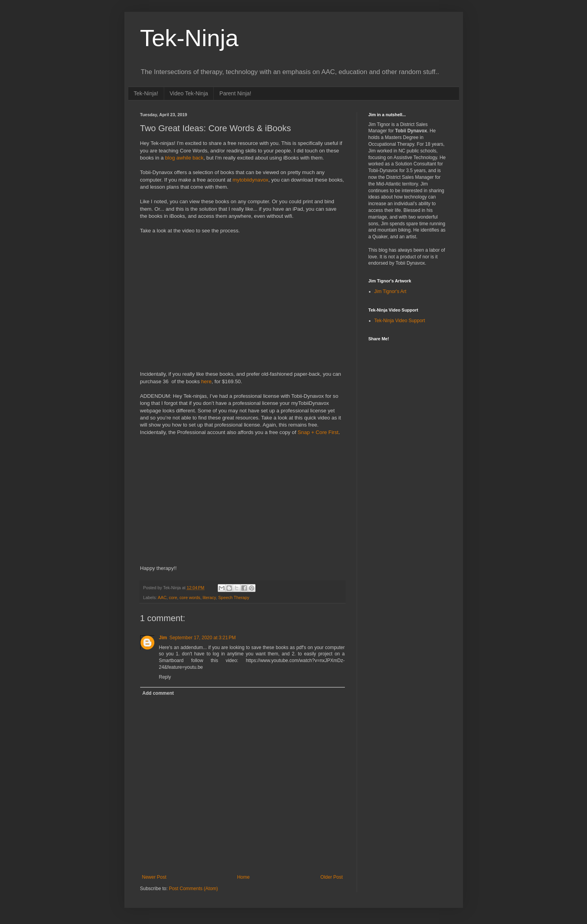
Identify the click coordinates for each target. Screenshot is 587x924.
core (173, 597)
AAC (162, 597)
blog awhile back (184, 158)
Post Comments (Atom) (194, 889)
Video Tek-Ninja (189, 93)
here (206, 381)
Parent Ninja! (235, 93)
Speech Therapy (234, 597)
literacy (209, 597)
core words (190, 597)
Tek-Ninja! (146, 93)
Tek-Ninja (189, 38)
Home (243, 877)
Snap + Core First (318, 432)
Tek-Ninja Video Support (400, 321)
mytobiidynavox (251, 180)
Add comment (158, 693)
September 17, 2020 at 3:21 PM (202, 638)
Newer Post (154, 877)
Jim (163, 638)
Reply (165, 677)
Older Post (332, 877)
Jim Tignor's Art (391, 291)
